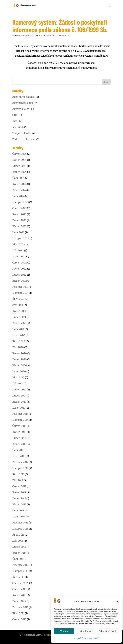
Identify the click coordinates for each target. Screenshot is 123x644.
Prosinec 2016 (20, 523)
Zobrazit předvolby (108, 631)
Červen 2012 (19, 619)
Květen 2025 (19, 160)
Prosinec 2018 (20, 414)
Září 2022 (18, 251)
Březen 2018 (19, 444)
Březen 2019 (19, 402)
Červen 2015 (19, 589)
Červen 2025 (19, 154)
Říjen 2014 (18, 613)
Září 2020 (18, 347)
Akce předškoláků (23, 103)
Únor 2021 (18, 329)
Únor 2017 (18, 511)
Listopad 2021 (20, 293)
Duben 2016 (19, 547)
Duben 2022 (19, 275)
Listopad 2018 (20, 420)
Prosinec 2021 (20, 287)
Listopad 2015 (20, 571)
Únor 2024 (18, 196)
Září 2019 (18, 384)
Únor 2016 (18, 559)
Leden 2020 (19, 371)
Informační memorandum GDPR (86, 638)
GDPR (16, 115)
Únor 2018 (18, 450)
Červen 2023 (19, 208)
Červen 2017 (19, 486)
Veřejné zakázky (22, 133)
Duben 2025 (19, 166)
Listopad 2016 (20, 529)
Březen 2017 (19, 504)
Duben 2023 (19, 220)
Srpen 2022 (19, 257)
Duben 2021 (19, 317)
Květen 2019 (19, 390)
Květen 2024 (19, 184)
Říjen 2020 (19, 341)
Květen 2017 (19, 492)
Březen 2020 (20, 365)
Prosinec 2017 (20, 462)
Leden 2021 (19, 335)
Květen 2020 (20, 353)
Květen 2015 (19, 595)
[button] (118, 602)
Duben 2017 (19, 498)
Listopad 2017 (20, 468)
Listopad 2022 (21, 238)
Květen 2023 (19, 214)
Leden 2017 (19, 517)
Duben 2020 (19, 359)
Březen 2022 (20, 281)
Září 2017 (18, 480)
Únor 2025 (18, 178)
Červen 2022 (20, 263)
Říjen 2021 (18, 299)
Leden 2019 (19, 408)
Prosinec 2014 (20, 607)
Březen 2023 (19, 226)
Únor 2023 (18, 232)
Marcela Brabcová (26, 36)
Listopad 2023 (20, 202)
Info (49, 36)
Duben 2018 (19, 438)
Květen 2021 (19, 311)
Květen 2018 (19, 432)
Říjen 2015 (18, 577)
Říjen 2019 (18, 377)
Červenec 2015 (20, 583)
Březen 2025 (19, 172)
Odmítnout (86, 631)
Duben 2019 (19, 396)
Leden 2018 (19, 456)
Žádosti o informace (60, 36)
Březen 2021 (19, 323)
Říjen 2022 (19, 244)
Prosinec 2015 (20, 565)
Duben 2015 (19, 601)
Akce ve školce (21, 109)
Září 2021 (18, 305)
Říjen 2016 (18, 535)
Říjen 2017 (18, 474)
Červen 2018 (19, 426)
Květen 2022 (19, 269)
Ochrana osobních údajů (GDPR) (49, 635)
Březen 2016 (19, 553)
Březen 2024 (19, 190)
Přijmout (64, 631)
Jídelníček (18, 127)
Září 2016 (18, 541)
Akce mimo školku (23, 97)
